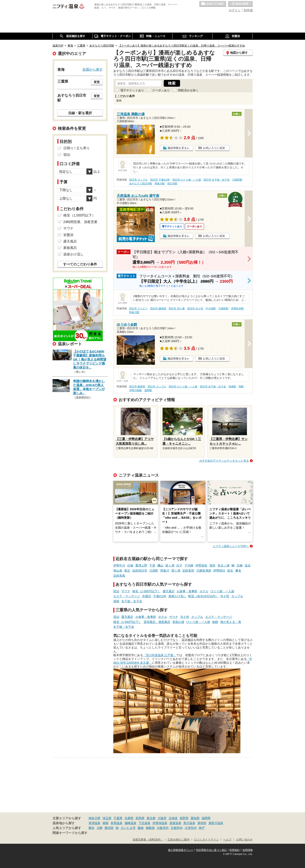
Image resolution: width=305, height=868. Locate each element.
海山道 (118, 570)
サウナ (126, 591)
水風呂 (147, 596)
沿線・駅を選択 (80, 113)
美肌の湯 (178, 622)
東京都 (151, 818)
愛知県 (195, 818)
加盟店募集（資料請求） (148, 840)
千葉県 (118, 818)
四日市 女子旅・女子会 (217, 180)
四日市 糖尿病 (158, 309)
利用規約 (234, 850)
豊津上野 (141, 565)
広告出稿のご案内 (179, 840)
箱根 (105, 823)
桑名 (238, 570)
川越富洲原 (204, 570)
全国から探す (93, 69)
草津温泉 (94, 823)
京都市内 (177, 828)
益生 (230, 570)
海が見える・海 (231, 622)
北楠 (240, 565)
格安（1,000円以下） (146, 591)
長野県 (184, 818)
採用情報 (248, 850)
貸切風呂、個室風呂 (157, 622)
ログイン (235, 10)
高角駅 (232, 387)
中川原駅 (211, 309)
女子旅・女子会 (132, 601)
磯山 (160, 565)
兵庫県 (129, 818)
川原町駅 (237, 180)
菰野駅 (148, 390)
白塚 (130, 565)
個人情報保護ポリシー (181, 850)
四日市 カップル (138, 180)
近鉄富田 (188, 570)
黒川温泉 (189, 823)
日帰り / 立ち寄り (77, 148)
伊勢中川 (119, 565)
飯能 (141, 828)
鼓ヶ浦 (170, 565)
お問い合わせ (244, 840)
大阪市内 (163, 828)
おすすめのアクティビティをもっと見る (224, 461)
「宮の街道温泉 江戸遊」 (160, 655)
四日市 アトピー (138, 309)
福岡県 (206, 818)
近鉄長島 (119, 576)
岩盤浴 (68, 235)
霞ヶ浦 (176, 570)
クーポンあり (161, 90)
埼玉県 (107, 818)
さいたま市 (128, 828)
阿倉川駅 (160, 184)
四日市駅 (172, 184)
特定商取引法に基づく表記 (211, 850)
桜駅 (241, 387)
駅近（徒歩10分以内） (203, 596)
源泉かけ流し (177, 596)
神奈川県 (94, 818)
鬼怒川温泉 (216, 823)
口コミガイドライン (206, 840)
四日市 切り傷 (177, 309)
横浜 (91, 828)
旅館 (215, 622)
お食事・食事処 (187, 591)
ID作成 (248, 10)
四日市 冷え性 (195, 309)
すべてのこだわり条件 (80, 264)
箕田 (212, 565)
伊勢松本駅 (237, 309)
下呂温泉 (144, 823)
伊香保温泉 (160, 823)
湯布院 (202, 823)
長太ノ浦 (223, 565)
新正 (127, 570)
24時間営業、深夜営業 (80, 222)
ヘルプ (227, 840)
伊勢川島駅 (136, 390)
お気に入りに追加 (214, 148)
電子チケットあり (132, 90)
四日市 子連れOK (160, 180)
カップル (237, 596)
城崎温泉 (130, 823)
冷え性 (225, 596)
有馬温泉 (116, 823)
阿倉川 (165, 570)
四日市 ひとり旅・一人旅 (187, 180)
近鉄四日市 (140, 570)
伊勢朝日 (219, 570)
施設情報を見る (177, 148)
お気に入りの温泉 (213, 4)
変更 (97, 82)
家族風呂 (70, 248)
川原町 (154, 570)
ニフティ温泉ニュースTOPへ (231, 546)
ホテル (204, 591)
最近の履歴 (240, 4)
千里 (152, 565)
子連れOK (160, 596)
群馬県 (140, 818)
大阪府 (162, 818)
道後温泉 (175, 823)
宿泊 (116, 591)
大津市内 (191, 828)
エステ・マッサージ (127, 596)
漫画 (116, 601)
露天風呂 (169, 591)
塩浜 (248, 565)
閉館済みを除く (188, 90)
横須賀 (109, 828)
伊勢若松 (201, 565)
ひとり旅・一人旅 (222, 591)
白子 (179, 565)
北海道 (173, 818)
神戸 (202, 828)
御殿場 (150, 828)
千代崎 (189, 565)
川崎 (100, 828)
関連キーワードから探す (70, 833)
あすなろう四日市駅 (141, 184)
